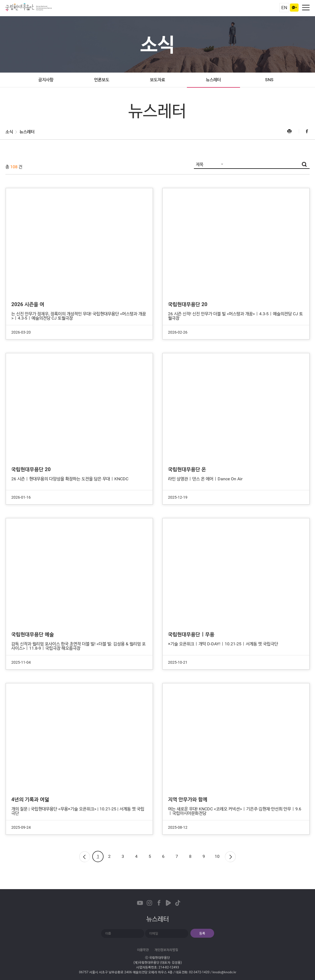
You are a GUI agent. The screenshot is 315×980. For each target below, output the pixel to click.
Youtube (140, 903)
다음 (231, 856)
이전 (84, 856)
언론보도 (102, 80)
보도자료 (157, 80)
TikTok (178, 903)
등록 (202, 933)
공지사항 (46, 80)
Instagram (149, 903)
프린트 (293, 131)
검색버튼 (304, 164)
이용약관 (143, 950)
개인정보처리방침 (166, 950)
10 (217, 856)
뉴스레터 (213, 80)
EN (284, 8)
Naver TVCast (168, 903)
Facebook (304, 131)
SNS (269, 80)
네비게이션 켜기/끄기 (306, 8)
